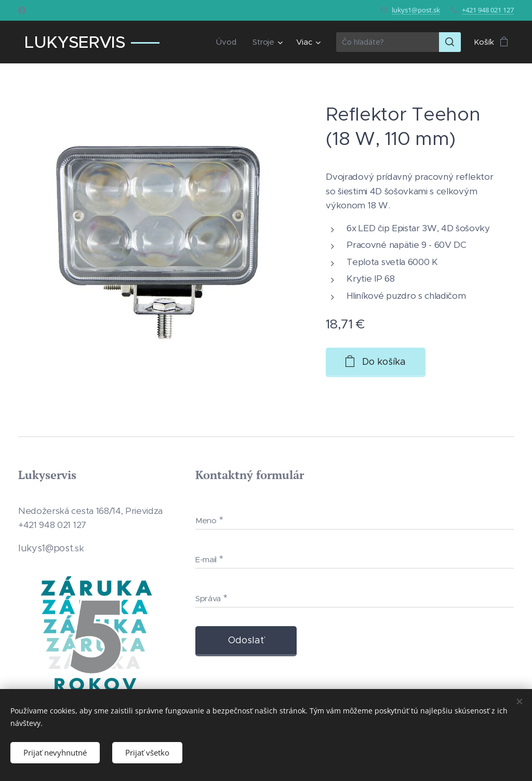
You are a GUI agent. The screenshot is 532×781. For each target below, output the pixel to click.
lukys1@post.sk (416, 10)
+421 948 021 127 (488, 10)
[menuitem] (228, 42)
